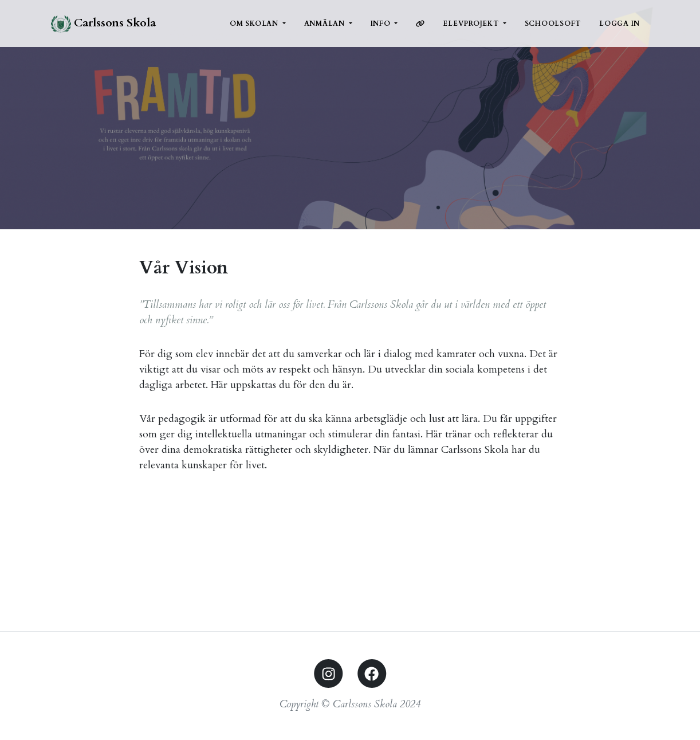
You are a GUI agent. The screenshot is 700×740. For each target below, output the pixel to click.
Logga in (620, 24)
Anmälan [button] (326, 24)
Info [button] (382, 24)
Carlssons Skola (103, 24)
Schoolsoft (553, 24)
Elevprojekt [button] (472, 24)
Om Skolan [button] (255, 24)
